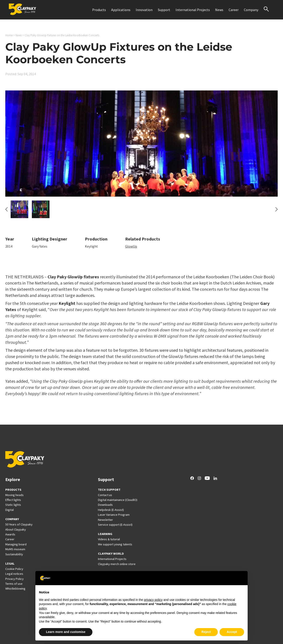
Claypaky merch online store (117, 564)
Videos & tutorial (109, 539)
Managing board (16, 544)
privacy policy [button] (153, 600)
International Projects (193, 10)
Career (234, 10)
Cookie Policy (14, 569)
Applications (121, 10)
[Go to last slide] (7, 212)
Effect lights (13, 500)
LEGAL (10, 563)
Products (99, 10)
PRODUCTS (13, 490)
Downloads (105, 505)
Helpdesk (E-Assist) (111, 510)
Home (9, 35)
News (219, 10)
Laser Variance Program (114, 515)
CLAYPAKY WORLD (111, 554)
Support (164, 10)
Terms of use (14, 584)
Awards (10, 534)
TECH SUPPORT (109, 490)
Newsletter (105, 520)
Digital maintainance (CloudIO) (118, 500)
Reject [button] (206, 632)
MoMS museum (15, 549)
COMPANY (12, 519)
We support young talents (115, 544)
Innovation (144, 10)
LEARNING (105, 534)
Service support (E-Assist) (115, 525)
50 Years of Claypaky (19, 524)
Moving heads (14, 495)
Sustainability (14, 554)
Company (251, 10)
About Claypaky (16, 529)
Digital (10, 510)
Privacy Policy (14, 579)
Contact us (105, 495)
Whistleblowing (15, 588)
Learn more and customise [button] (66, 632)
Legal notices (14, 574)
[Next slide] (276, 212)
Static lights (13, 505)
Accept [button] (232, 632)
